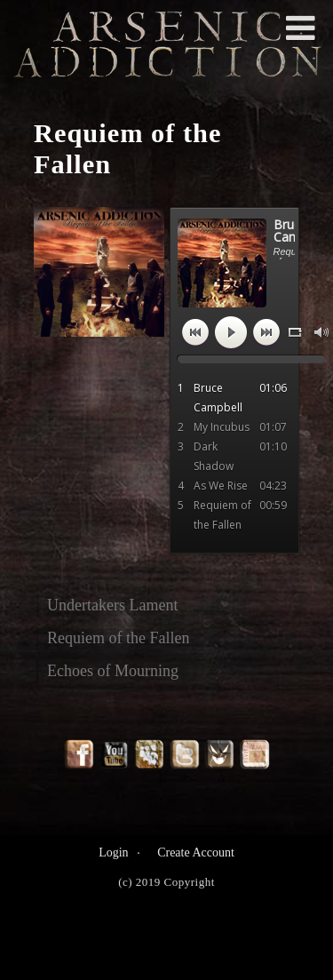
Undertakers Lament (112, 605)
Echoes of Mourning (113, 671)
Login (113, 853)
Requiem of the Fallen (118, 638)
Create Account (196, 853)
